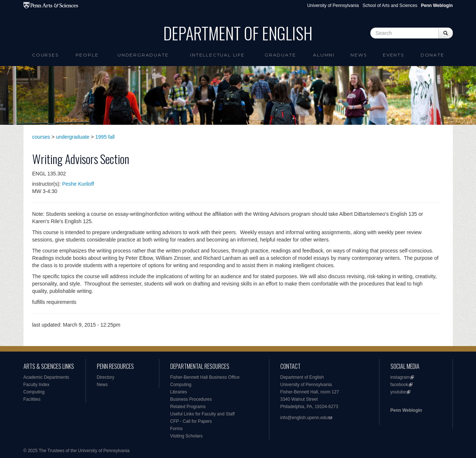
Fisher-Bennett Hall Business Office (205, 377)
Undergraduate (143, 55)
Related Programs (188, 407)
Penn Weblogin (406, 410)
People (87, 55)
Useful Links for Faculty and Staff (203, 414)
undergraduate (73, 137)
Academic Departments (46, 377)
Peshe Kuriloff (78, 184)
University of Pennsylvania (333, 6)
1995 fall (105, 137)
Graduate (280, 55)
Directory (106, 377)
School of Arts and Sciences (390, 6)
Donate (433, 55)
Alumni (324, 55)
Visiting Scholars (187, 436)
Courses (45, 55)
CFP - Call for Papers (191, 421)
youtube (398, 392)
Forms (177, 429)
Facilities (32, 399)
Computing (34, 392)
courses (41, 137)
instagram (400, 377)
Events (393, 55)
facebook (399, 385)
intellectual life (217, 55)
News (359, 55)
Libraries (179, 392)
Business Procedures (191, 399)
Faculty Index (37, 385)
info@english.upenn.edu (304, 418)
